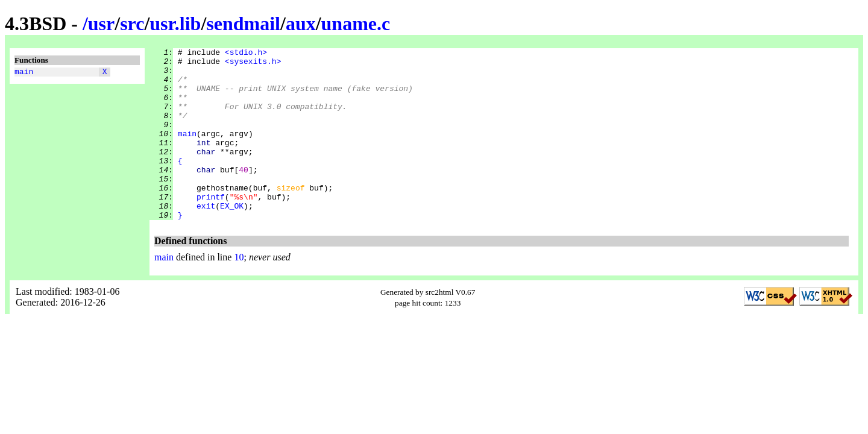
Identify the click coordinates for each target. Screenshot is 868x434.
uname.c (356, 24)
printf (211, 227)
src (132, 24)
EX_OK (232, 238)
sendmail (243, 24)
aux (301, 24)
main (24, 73)
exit (206, 238)
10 (239, 291)
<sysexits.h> (253, 64)
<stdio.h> (246, 54)
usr (101, 24)
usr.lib (175, 24)
